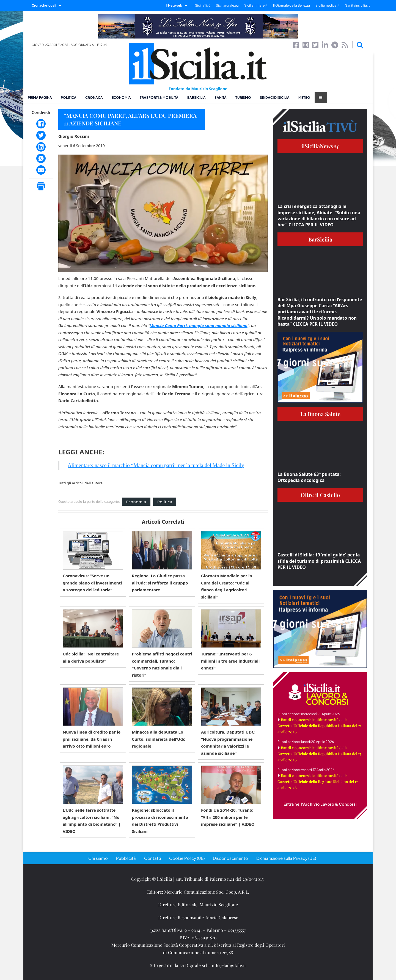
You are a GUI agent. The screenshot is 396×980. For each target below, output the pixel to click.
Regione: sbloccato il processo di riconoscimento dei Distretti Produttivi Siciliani (160, 821)
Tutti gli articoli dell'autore (80, 483)
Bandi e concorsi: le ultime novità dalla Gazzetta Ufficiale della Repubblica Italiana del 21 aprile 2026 (319, 726)
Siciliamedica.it (328, 5)
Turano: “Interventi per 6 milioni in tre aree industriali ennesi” (230, 661)
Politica (69, 98)
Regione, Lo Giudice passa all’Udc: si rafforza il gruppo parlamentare (160, 583)
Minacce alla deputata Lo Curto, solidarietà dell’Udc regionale (158, 739)
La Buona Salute (320, 414)
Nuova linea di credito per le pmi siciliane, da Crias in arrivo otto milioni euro (92, 739)
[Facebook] (41, 124)
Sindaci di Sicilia (275, 98)
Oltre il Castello (320, 495)
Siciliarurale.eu (227, 5)
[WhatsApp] (41, 158)
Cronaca (94, 98)
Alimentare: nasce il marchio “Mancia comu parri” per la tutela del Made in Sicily (156, 465)
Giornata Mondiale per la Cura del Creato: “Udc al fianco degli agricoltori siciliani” (227, 586)
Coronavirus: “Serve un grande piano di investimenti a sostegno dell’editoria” (92, 583)
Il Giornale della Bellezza (291, 5)
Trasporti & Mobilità (159, 98)
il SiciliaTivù (202, 5)
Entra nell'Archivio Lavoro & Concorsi (320, 804)
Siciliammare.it (256, 5)
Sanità (221, 98)
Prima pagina (40, 98)
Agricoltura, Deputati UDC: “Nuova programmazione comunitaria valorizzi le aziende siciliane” (228, 742)
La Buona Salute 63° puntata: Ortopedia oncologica (309, 477)
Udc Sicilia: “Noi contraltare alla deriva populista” (91, 657)
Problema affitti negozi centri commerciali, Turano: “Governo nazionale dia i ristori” (162, 664)
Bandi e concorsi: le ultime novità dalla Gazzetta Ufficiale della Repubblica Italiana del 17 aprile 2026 (319, 754)
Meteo (304, 98)
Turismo (243, 98)
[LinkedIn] (41, 147)
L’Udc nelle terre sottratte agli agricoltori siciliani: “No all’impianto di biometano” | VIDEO (92, 821)
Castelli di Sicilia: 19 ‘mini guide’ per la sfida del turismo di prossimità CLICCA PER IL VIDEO (319, 561)
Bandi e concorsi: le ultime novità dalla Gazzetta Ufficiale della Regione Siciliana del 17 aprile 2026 (318, 782)
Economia (121, 98)
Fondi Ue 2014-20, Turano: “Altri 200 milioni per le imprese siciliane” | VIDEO (228, 817)
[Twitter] (41, 135)
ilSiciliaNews (320, 146)
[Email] (41, 170)
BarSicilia (196, 98)
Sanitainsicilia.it (358, 5)
